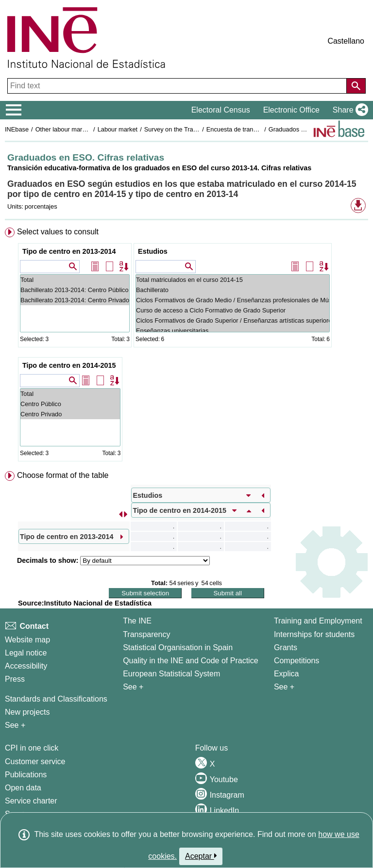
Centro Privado (70, 414)
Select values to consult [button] (58, 232)
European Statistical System (171, 674)
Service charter (31, 801)
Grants (286, 647)
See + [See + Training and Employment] (284, 687)
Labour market (118, 129)
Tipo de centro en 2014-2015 (69, 365)
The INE (137, 621)
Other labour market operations (78, 129)
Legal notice (26, 653)
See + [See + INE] (133, 687)
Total (75, 280)
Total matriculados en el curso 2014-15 (233, 280)
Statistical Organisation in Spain (178, 647)
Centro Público (70, 404)
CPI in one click (32, 748)
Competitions (297, 661)
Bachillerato (233, 290)
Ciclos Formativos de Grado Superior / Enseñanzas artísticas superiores (233, 320)
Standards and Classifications (56, 699)
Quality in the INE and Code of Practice (190, 661)
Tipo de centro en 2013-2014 (69, 251)
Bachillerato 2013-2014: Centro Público (75, 290)
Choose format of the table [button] (63, 475)
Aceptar (201, 856)
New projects (27, 712)
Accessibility (26, 666)
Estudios (153, 251)
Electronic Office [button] (291, 110)
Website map (27, 640)
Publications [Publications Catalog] (26, 775)
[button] (348, 110)
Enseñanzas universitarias (233, 331)
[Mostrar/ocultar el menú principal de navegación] (14, 110)
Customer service (35, 762)
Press (15, 679)
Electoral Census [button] (221, 110)
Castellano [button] (346, 41)
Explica (287, 674)
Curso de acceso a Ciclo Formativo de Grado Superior (233, 310)
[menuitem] (186, 346)
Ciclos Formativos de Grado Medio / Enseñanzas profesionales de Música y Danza (233, 300)
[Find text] (178, 86)
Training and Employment (318, 621)
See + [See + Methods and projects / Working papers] (15, 725)
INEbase (17, 129)
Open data (23, 788)
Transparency (146, 634)
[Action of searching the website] (356, 86)
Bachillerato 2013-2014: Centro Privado (75, 300)
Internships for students (314, 634)
